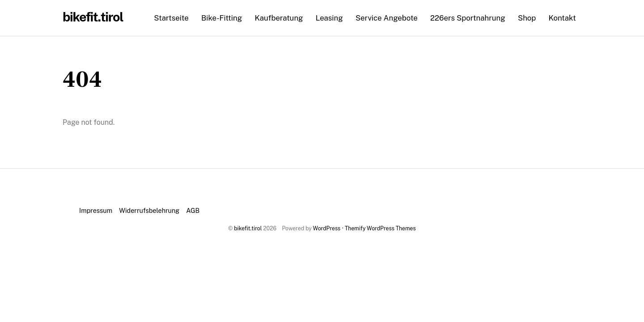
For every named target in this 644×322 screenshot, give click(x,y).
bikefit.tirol (248, 228)
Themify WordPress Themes (380, 228)
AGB (193, 210)
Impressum (96, 210)
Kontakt (562, 18)
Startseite (171, 18)
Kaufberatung (279, 18)
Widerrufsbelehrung (149, 210)
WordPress (327, 228)
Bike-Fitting (222, 18)
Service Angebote (387, 18)
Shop (527, 18)
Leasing (329, 18)
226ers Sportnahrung (468, 18)
